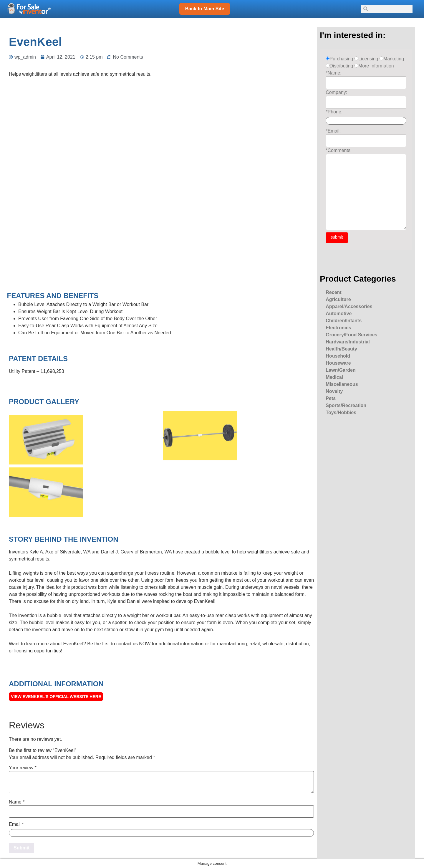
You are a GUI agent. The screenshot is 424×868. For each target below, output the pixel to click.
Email (16, 824)
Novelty (334, 391)
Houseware (338, 363)
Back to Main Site (205, 9)
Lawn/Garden (341, 370)
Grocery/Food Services (351, 335)
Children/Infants (344, 321)
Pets (331, 398)
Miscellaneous (342, 384)
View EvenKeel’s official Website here (56, 697)
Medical (334, 377)
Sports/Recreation (346, 405)
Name (17, 802)
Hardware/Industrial (348, 342)
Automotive (339, 314)
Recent (333, 292)
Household (338, 356)
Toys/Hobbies (341, 412)
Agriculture (338, 299)
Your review (23, 768)
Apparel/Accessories (349, 306)
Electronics (338, 328)
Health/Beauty (341, 349)
